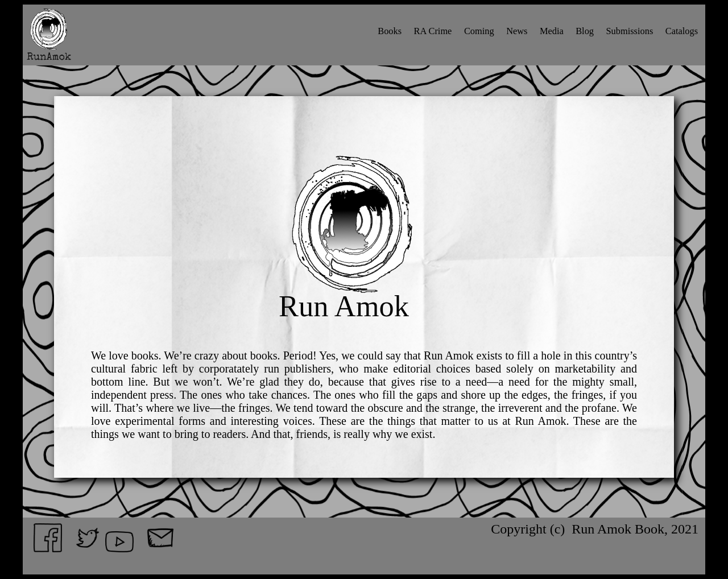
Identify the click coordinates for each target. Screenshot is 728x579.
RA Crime (433, 31)
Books (390, 31)
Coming (479, 31)
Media (552, 31)
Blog (585, 31)
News (517, 31)
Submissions (630, 31)
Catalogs (682, 31)
